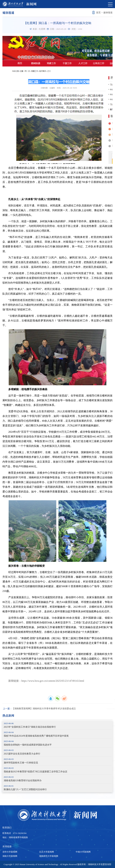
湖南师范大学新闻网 (49, 856)
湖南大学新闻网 (10, 856)
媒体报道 (108, 13)
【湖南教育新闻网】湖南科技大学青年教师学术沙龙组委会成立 (39, 709)
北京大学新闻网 (47, 852)
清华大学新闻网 (10, 852)
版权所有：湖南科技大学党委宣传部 (94, 864)
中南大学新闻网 (83, 852)
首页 (98, 13)
